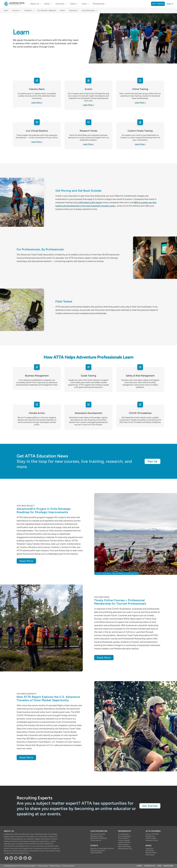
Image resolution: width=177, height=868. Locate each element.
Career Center (151, 838)
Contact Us (150, 866)
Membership (99, 4)
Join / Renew (158, 4)
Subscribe (149, 849)
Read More (26, 561)
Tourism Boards (124, 840)
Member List (150, 836)
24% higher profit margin (90, 202)
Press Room (150, 855)
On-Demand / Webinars (47, 10)
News (47, 4)
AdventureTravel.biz (98, 834)
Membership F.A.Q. (125, 849)
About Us (35, 4)
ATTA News (150, 851)
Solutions (60, 4)
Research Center (152, 840)
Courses (16, 10)
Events (73, 4)
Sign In (170, 4)
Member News (151, 853)
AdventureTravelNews (99, 838)
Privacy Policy (43, 866)
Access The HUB (152, 834)
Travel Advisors (124, 838)
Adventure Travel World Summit (102, 849)
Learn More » (37, 102)
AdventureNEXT (96, 853)
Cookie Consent (68, 866)
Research (28, 10)
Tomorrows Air (96, 840)
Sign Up (152, 461)
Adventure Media (124, 847)
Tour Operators (124, 834)
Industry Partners (124, 842)
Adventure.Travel (97, 836)
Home (139, 866)
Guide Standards (88, 10)
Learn (84, 4)
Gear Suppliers (124, 844)
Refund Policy (55, 866)
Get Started (150, 806)
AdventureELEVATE (98, 851)
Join (159, 866)
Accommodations (125, 836)
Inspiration (73, 10)
